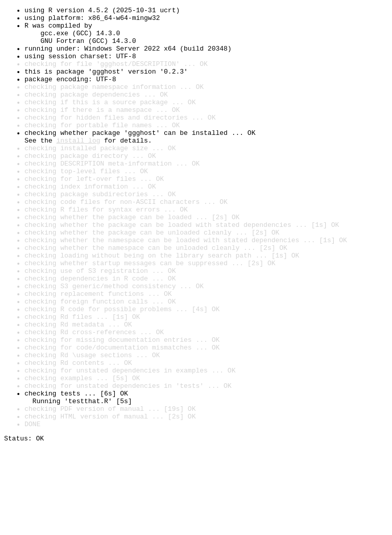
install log (78, 168)
